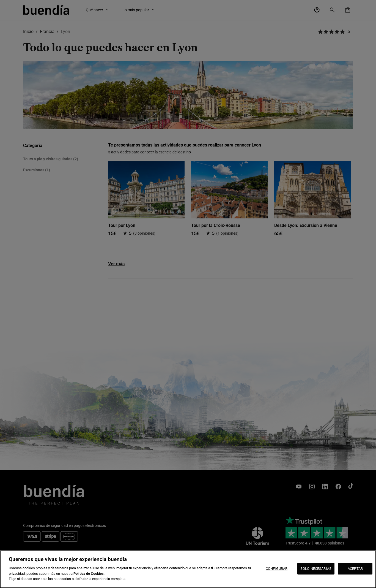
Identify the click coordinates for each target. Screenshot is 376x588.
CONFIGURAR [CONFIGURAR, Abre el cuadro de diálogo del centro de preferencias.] (277, 569)
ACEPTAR (355, 569)
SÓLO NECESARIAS (316, 569)
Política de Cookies (89, 574)
